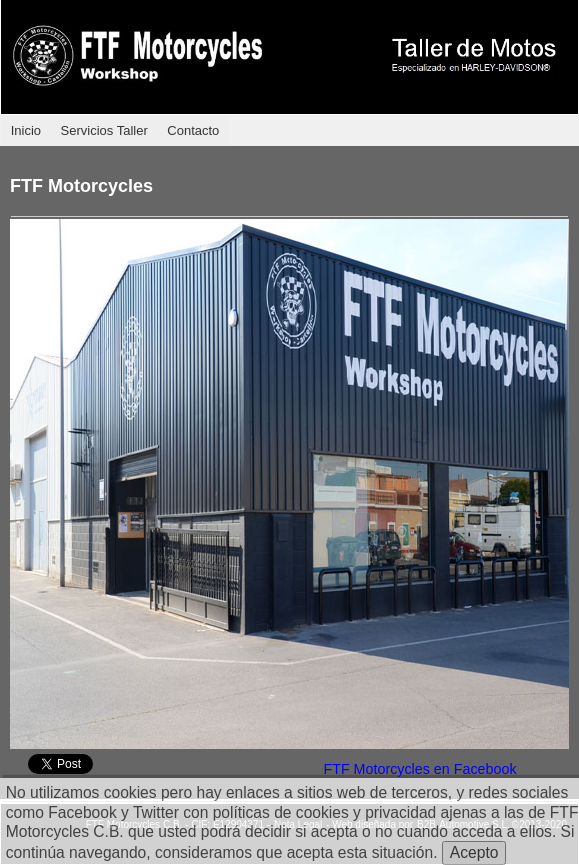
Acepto (474, 852)
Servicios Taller (104, 130)
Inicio (26, 130)
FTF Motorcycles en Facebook (419, 769)
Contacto (193, 130)
